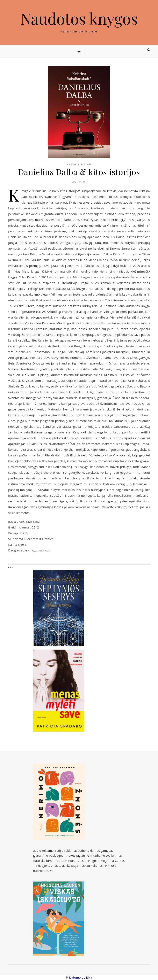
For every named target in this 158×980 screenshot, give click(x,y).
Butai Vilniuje (66, 861)
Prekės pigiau (75, 855)
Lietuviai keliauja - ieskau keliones (78, 865)
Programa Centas (112, 861)
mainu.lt (44, 550)
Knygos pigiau (79, 164)
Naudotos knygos (79, 18)
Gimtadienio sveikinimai (105, 855)
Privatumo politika (79, 977)
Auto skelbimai (44, 861)
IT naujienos (43, 865)
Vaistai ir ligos (88, 861)
